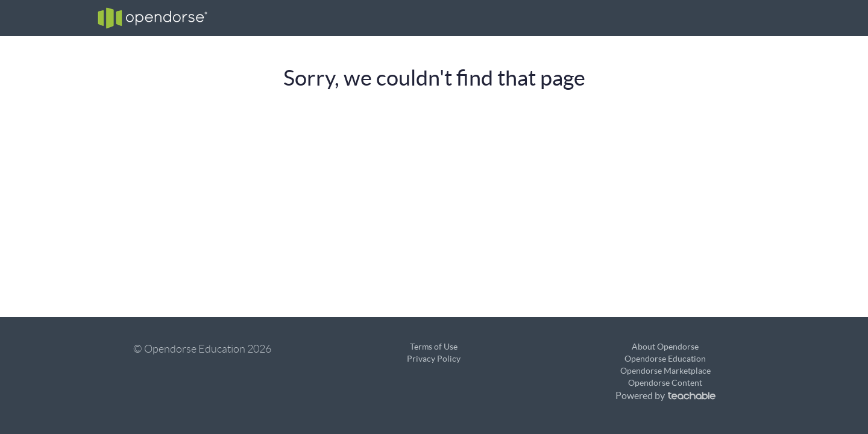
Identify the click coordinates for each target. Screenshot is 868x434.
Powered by (665, 395)
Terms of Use (434, 347)
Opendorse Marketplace (665, 371)
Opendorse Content (665, 383)
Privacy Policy (434, 359)
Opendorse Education (665, 359)
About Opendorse (665, 347)
